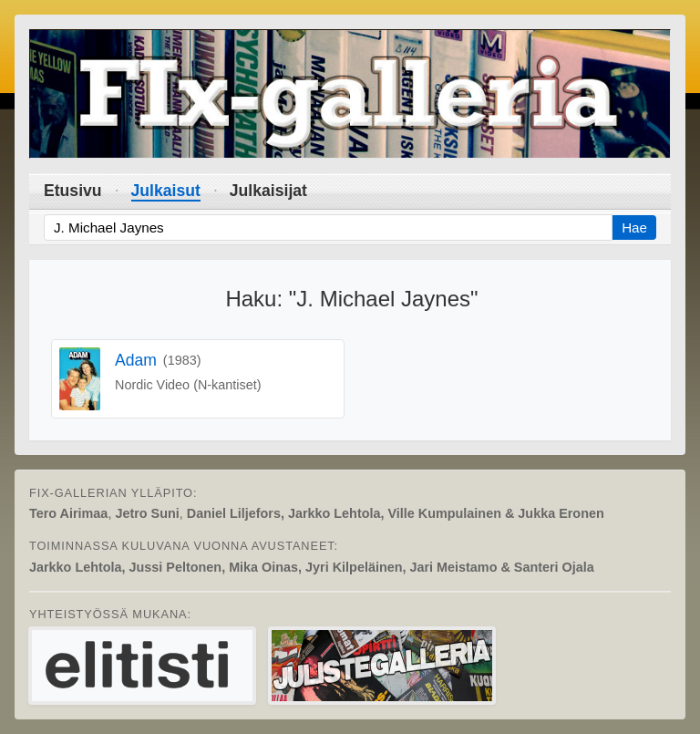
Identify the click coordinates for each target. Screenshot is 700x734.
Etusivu (73, 191)
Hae (634, 227)
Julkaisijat (268, 191)
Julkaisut (166, 191)
